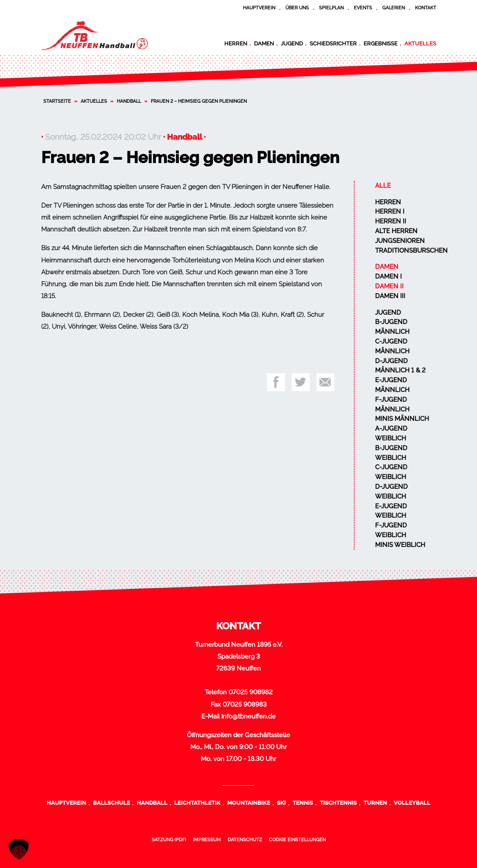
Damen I (388, 276)
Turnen (375, 803)
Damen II (389, 286)
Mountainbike (249, 803)
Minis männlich (402, 419)
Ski (281, 803)
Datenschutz (245, 840)
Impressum (207, 840)
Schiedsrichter (333, 43)
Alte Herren (396, 231)
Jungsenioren (400, 241)
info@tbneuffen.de (248, 716)
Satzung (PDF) (169, 840)
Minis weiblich (400, 545)
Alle (383, 186)
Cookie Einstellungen (297, 840)
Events (363, 8)
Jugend (292, 43)
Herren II (391, 221)
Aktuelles (420, 43)
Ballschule (111, 803)
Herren (236, 43)
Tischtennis (338, 803)
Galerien (394, 8)
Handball (129, 101)
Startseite (57, 101)
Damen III (390, 296)
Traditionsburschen (411, 251)
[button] (19, 849)
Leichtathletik (197, 803)
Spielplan (331, 8)
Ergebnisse (381, 43)
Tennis (303, 803)
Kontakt (426, 8)
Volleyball (412, 803)
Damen (264, 43)
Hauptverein (259, 8)
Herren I (390, 211)
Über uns (297, 8)
